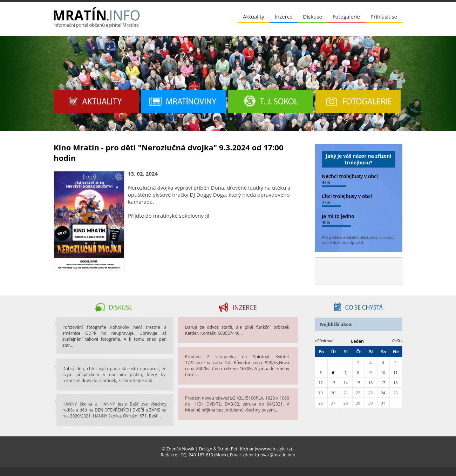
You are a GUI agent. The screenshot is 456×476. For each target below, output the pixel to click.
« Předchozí (324, 341)
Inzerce (284, 16)
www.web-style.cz (274, 449)
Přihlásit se (384, 16)
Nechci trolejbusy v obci (350, 176)
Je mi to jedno (338, 216)
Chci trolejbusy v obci (347, 196)
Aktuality (254, 16)
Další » (397, 341)
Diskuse (312, 16)
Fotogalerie (346, 16)
